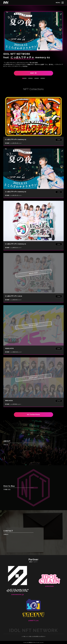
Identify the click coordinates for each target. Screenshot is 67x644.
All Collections (34, 415)
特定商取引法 (37, 637)
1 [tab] (24, 78)
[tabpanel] (33, 43)
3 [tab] (37, 78)
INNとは (28, 637)
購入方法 (32, 637)
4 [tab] (43, 78)
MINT (33, 73)
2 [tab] (30, 78)
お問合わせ (43, 637)
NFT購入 (24, 637)
